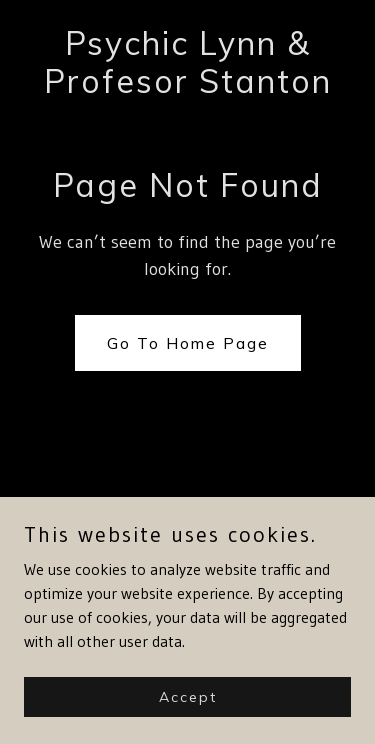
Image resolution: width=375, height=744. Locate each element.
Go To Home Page (188, 343)
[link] (187, 87)
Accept (188, 696)
